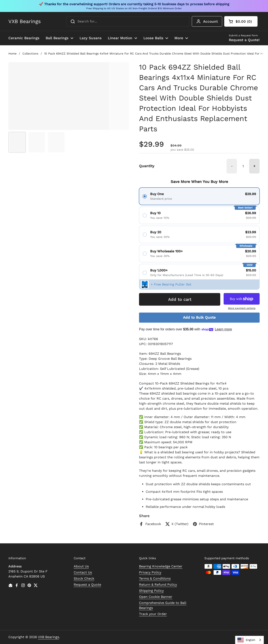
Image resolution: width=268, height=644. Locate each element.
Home (12, 53)
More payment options (242, 308)
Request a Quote (87, 585)
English (246, 640)
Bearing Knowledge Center (161, 566)
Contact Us (83, 572)
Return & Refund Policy (158, 585)
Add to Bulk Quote (199, 317)
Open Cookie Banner (156, 597)
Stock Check (84, 578)
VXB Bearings (25, 21)
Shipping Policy (151, 591)
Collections (30, 53)
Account (207, 21)
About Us (81, 566)
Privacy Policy (150, 572)
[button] (241, 21)
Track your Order (153, 614)
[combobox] (128, 21)
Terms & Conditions (155, 578)
